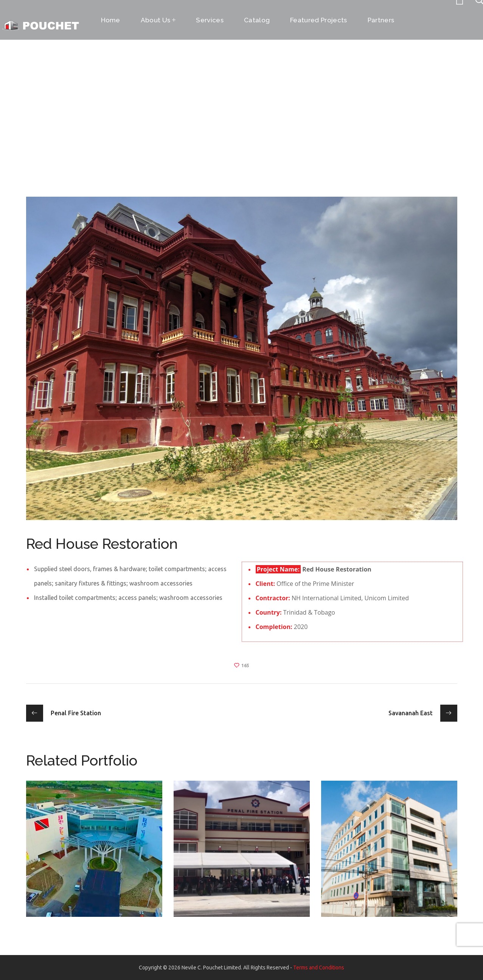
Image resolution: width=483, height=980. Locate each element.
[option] (94, 854)
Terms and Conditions (319, 968)
